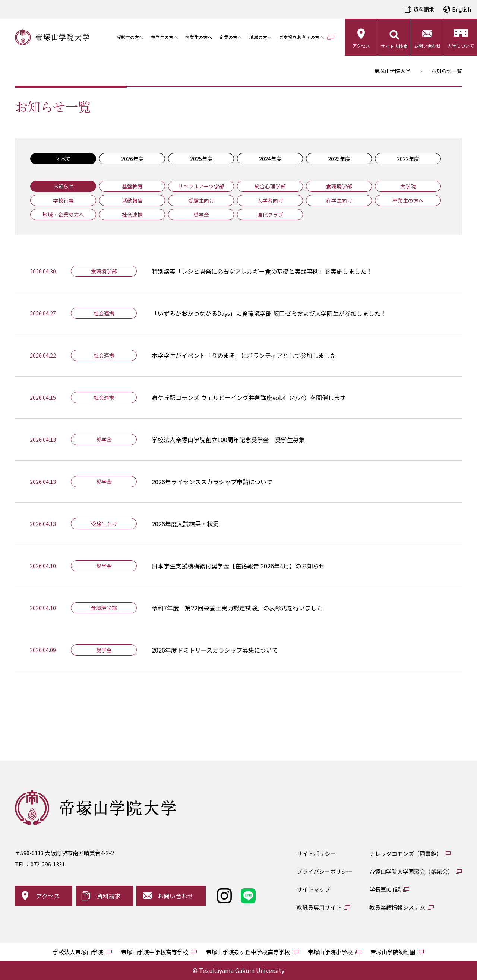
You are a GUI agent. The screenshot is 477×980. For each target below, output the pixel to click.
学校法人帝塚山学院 (78, 952)
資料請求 (424, 9)
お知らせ (63, 186)
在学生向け (339, 200)
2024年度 (270, 159)
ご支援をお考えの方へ (301, 37)
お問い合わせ (427, 46)
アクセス (361, 46)
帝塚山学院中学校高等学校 (155, 952)
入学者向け (270, 200)
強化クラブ (270, 215)
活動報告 (132, 200)
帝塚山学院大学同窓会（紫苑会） (411, 871)
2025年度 (201, 159)
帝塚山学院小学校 (330, 952)
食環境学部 (339, 186)
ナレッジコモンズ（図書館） (406, 854)
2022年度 (408, 159)
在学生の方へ (164, 37)
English (462, 9)
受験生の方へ (130, 37)
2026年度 (132, 159)
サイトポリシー (316, 854)
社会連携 (132, 215)
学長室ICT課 (385, 889)
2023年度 (339, 159)
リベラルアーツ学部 (201, 186)
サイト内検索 (394, 46)
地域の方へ (260, 37)
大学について (461, 46)
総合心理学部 (270, 186)
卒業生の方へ (199, 37)
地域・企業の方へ (63, 215)
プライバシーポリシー (325, 871)
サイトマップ (313, 889)
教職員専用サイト (319, 907)
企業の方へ (231, 37)
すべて (63, 159)
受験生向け (201, 200)
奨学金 (201, 215)
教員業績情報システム (397, 907)
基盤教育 (132, 186)
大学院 (408, 186)
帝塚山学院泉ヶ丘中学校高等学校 (248, 952)
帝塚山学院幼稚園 (393, 952)
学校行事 (63, 200)
